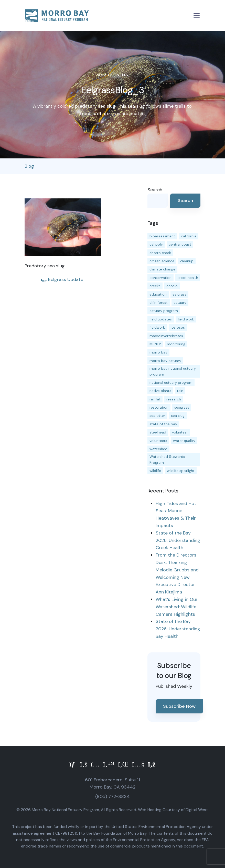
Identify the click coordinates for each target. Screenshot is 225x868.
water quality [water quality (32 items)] (184, 441)
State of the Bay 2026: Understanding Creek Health (178, 540)
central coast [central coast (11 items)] (180, 244)
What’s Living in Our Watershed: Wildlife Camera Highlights (177, 607)
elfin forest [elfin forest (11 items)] (159, 302)
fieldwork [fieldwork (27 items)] (157, 327)
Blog (29, 166)
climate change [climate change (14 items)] (162, 269)
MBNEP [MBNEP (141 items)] (155, 344)
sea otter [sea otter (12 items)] (157, 416)
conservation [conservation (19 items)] (160, 278)
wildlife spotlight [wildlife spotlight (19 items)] (181, 471)
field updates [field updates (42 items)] (161, 319)
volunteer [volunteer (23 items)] (180, 432)
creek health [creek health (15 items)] (188, 278)
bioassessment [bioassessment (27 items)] (162, 236)
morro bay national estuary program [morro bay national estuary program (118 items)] (173, 371)
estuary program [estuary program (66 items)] (164, 311)
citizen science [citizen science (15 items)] (162, 261)
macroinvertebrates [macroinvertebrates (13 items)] (166, 336)
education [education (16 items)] (158, 294)
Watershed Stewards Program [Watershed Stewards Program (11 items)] (167, 459)
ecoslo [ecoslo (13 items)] (172, 286)
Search (155, 190)
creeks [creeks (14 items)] (155, 286)
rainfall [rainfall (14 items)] (155, 399)
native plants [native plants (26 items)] (160, 391)
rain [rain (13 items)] (180, 391)
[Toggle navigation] (197, 16)
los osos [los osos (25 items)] (178, 327)
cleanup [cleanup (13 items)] (187, 261)
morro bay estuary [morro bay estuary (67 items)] (165, 361)
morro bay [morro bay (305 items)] (158, 352)
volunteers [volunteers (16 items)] (158, 441)
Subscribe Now (179, 706)
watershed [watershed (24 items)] (158, 449)
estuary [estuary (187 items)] (180, 302)
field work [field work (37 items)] (186, 319)
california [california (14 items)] (189, 236)
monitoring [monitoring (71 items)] (176, 344)
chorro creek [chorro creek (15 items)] (160, 253)
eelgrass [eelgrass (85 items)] (179, 294)
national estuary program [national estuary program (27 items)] (171, 382)
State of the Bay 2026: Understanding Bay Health (178, 629)
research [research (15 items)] (174, 399)
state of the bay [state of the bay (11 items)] (163, 424)
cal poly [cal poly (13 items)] (156, 244)
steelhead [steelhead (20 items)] (158, 432)
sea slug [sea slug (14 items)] (178, 416)
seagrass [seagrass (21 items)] (182, 407)
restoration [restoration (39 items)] (159, 407)
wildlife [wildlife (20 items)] (155, 471)
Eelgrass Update (62, 279)
